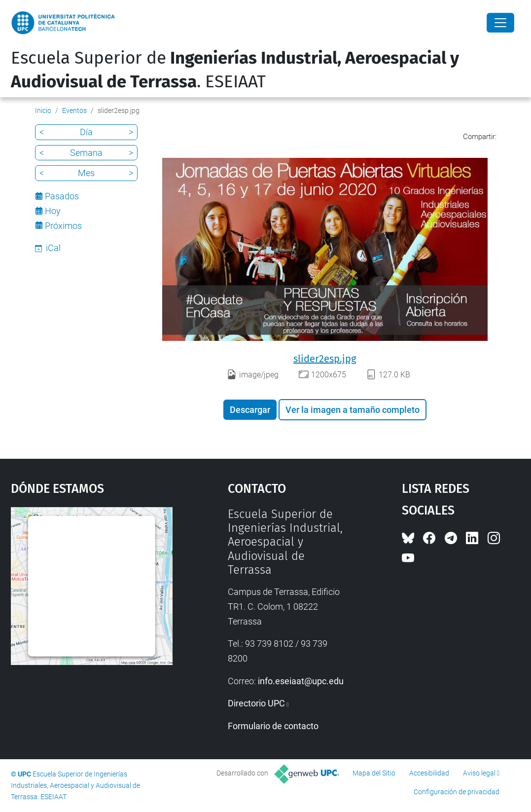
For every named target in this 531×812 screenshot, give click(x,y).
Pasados (62, 196)
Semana (86, 153)
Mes (86, 173)
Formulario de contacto (273, 726)
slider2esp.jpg (325, 359)
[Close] (500, 23)
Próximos (63, 226)
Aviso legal (479, 773)
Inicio (43, 111)
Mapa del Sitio (374, 773)
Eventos (74, 111)
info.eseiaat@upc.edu (301, 681)
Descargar (250, 410)
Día (86, 132)
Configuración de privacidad (457, 792)
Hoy (53, 211)
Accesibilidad (429, 773)
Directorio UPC (256, 703)
